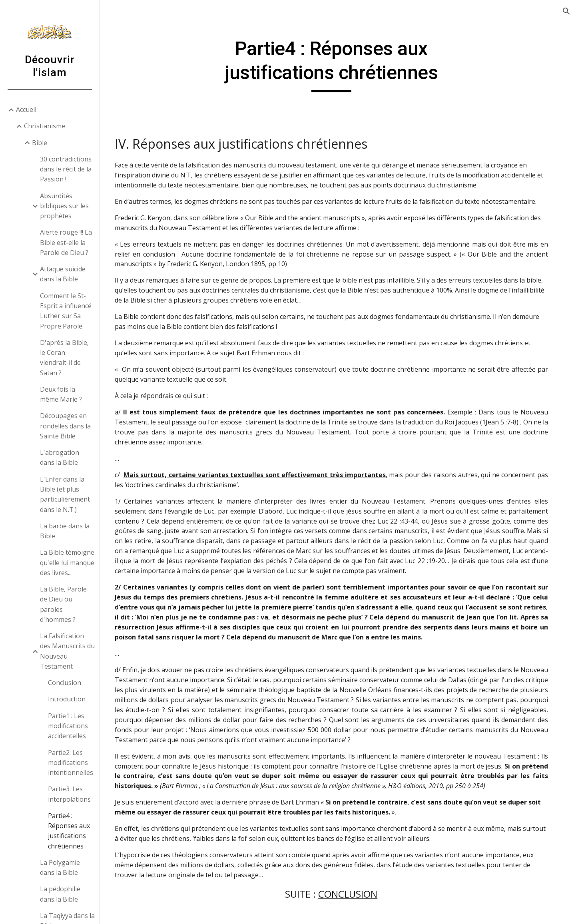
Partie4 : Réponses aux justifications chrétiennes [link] (69, 831)
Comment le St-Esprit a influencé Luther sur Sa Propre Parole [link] (66, 311)
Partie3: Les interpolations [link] (69, 794)
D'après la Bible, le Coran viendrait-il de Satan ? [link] (64, 358)
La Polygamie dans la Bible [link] (60, 867)
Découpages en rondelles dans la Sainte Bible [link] (65, 426)
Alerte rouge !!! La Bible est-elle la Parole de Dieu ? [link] (66, 242)
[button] (566, 11)
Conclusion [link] (65, 683)
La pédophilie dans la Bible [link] (60, 894)
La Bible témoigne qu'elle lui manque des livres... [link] (67, 563)
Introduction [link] (67, 699)
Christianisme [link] (45, 126)
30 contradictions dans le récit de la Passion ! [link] (66, 169)
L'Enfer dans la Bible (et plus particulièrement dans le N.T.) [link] (65, 494)
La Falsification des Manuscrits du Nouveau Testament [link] (67, 651)
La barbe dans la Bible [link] (65, 531)
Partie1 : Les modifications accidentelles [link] (68, 726)
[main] (338, 65)
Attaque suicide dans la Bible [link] (63, 274)
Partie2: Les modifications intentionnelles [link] (71, 763)
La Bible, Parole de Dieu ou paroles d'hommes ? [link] (63, 604)
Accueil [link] (26, 110)
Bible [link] (40, 143)
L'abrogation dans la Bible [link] (60, 457)
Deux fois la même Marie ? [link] (61, 394)
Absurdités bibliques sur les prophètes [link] (64, 206)
